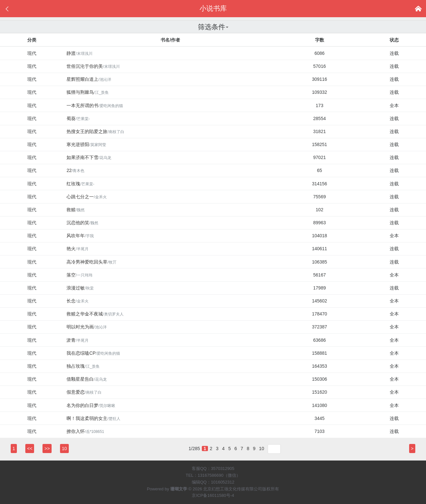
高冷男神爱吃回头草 (91, 262)
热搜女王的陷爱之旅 (95, 131)
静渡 (79, 53)
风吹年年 (80, 236)
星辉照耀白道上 (89, 79)
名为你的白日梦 (91, 405)
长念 (77, 301)
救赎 (75, 210)
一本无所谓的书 (95, 105)
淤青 (77, 340)
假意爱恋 (84, 392)
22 (75, 170)
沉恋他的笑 (82, 223)
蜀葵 (78, 118)
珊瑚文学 (179, 489)
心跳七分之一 (86, 197)
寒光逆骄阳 (86, 144)
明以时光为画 (86, 327)
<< (30, 449)
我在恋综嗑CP (93, 353)
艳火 (77, 249)
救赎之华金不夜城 (95, 314)
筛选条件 (213, 27)
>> (47, 449)
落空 (79, 275)
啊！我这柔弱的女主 (93, 418)
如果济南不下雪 (89, 157)
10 (262, 449)
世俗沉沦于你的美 (93, 66)
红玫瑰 (80, 184)
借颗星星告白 (86, 379)
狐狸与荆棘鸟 (88, 92)
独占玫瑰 (83, 366)
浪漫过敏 (80, 288)
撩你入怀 (85, 431)
